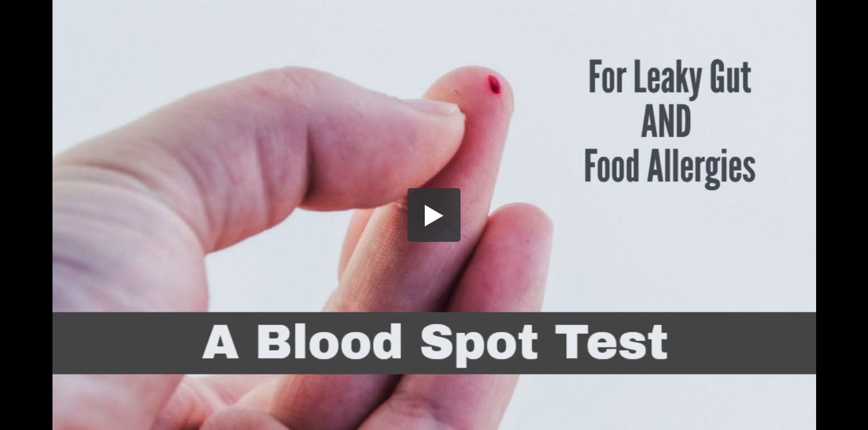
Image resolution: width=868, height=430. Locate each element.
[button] (434, 215)
